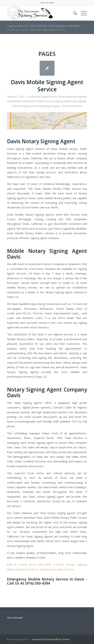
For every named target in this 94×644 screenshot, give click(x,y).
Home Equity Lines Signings (72, 97)
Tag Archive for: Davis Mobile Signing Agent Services (43, 26)
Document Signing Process (44, 97)
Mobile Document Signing (50, 101)
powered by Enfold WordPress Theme (51, 639)
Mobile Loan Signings (75, 101)
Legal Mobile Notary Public (21, 101)
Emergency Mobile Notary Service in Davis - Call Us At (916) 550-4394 (47, 581)
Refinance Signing (21, 106)
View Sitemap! (15, 618)
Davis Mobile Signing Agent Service (47, 86)
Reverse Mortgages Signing (46, 106)
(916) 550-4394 (47, 3)
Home (25, 30)
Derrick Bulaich (74, 106)
